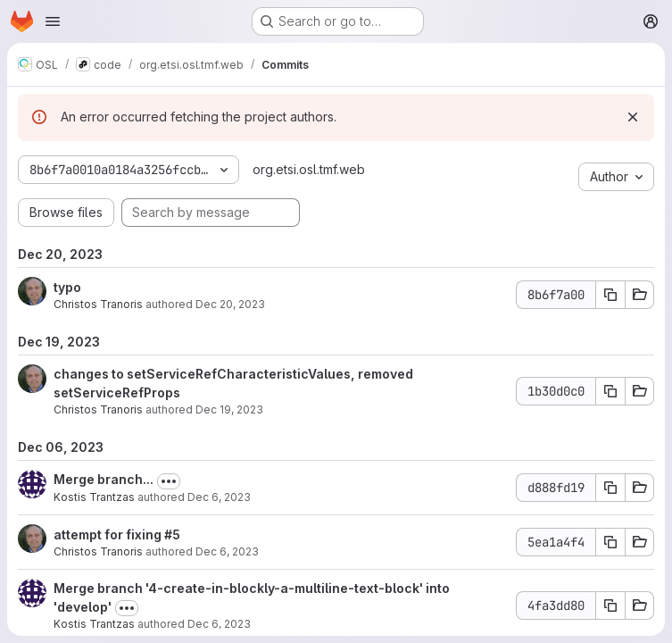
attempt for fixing (109, 534)
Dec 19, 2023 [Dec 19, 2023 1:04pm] (229, 409)
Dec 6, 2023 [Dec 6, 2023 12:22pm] (219, 624)
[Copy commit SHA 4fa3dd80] (610, 605)
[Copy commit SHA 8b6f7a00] (610, 295)
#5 (172, 534)
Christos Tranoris (98, 304)
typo (67, 287)
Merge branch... (104, 479)
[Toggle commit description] (169, 481)
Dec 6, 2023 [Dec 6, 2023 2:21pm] (219, 497)
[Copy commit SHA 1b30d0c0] (610, 391)
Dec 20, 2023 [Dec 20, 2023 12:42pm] (230, 304)
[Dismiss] (633, 117)
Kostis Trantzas (94, 497)
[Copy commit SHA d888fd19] (610, 488)
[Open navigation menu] (53, 21)
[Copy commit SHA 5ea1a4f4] (610, 542)
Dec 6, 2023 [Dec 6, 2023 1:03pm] (227, 551)
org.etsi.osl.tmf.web (309, 169)
